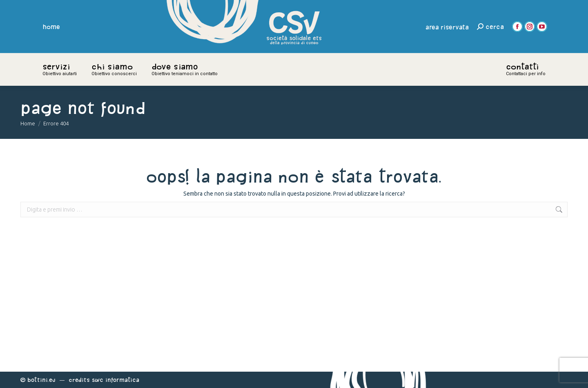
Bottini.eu (41, 380)
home (51, 27)
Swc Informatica (116, 380)
